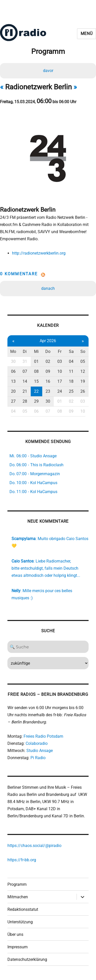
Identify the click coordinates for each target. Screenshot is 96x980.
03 (60, 361)
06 (13, 371)
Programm (17, 884)
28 (25, 401)
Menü (87, 34)
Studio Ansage (40, 751)
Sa (71, 351)
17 (60, 381)
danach (48, 288)
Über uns (15, 934)
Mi (36, 351)
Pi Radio (38, 758)
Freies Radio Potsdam (43, 736)
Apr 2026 (48, 341)
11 (71, 371)
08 (36, 371)
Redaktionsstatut (23, 909)
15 (36, 381)
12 (83, 371)
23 (48, 391)
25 (71, 391)
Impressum (18, 947)
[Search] (48, 647)
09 (48, 371)
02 (48, 361)
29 (36, 401)
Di (25, 351)
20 (13, 391)
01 (36, 361)
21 (25, 391)
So (83, 351)
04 (71, 361)
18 (71, 381)
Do (48, 351)
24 (60, 391)
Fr (60, 351)
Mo (13, 351)
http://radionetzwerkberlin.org (39, 253)
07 (25, 371)
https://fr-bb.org (22, 860)
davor (48, 71)
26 (83, 391)
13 (13, 381)
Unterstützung (20, 922)
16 (48, 381)
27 (13, 401)
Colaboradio (37, 743)
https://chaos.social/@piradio (34, 846)
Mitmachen (18, 897)
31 (25, 361)
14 (25, 381)
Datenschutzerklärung (27, 959)
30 (13, 361)
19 (83, 381)
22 (36, 391)
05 (83, 361)
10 (60, 371)
